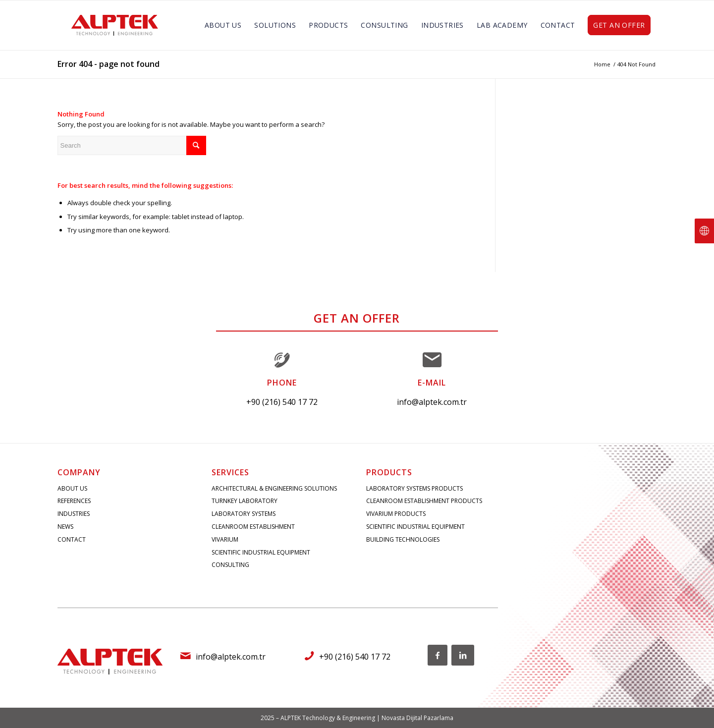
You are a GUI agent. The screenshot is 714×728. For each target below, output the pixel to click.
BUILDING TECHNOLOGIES (403, 539)
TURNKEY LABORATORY (245, 501)
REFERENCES (74, 501)
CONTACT (72, 539)
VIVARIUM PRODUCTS (396, 514)
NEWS (65, 527)
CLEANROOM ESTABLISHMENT (253, 527)
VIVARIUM (225, 539)
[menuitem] (223, 25)
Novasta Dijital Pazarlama (417, 718)
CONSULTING (230, 565)
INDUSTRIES (74, 514)
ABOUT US (72, 488)
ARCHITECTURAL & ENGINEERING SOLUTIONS (274, 488)
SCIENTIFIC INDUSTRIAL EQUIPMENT (261, 552)
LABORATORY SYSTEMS (244, 514)
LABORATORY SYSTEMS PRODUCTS (414, 488)
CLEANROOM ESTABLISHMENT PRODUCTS (424, 501)
